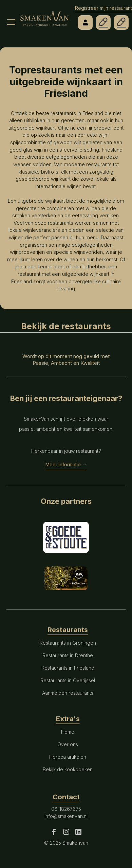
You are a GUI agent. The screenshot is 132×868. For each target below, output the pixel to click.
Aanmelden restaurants (68, 693)
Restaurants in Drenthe (68, 655)
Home (68, 732)
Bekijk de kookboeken (68, 769)
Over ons (68, 744)
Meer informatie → (66, 464)
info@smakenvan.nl (66, 816)
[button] (10, 14)
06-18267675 (66, 809)
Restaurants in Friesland (68, 668)
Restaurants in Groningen (68, 643)
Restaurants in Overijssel (68, 680)
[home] (44, 15)
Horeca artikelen (68, 757)
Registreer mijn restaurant (103, 8)
